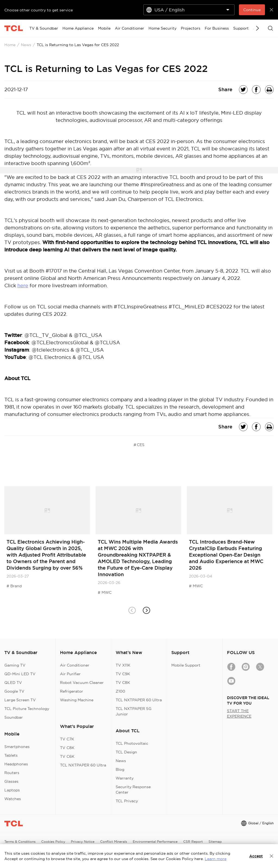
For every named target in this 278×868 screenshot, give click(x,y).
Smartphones (17, 747)
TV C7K (67, 739)
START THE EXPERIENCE (239, 714)
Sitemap (215, 842)
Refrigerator (72, 691)
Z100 (120, 691)
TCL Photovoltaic (132, 743)
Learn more (216, 859)
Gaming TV (15, 665)
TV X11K (123, 665)
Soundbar (14, 717)
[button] (146, 610)
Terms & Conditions (20, 842)
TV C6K (67, 756)
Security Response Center (133, 790)
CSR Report (193, 842)
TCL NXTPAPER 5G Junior (134, 711)
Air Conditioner (75, 665)
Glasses (11, 781)
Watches (13, 799)
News (26, 45)
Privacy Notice (83, 842)
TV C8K (67, 748)
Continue (252, 10)
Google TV (14, 691)
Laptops (12, 790)
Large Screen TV (20, 700)
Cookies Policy (53, 842)
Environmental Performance (155, 842)
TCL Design (126, 752)
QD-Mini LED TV (20, 674)
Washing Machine (77, 700)
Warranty (125, 778)
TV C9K (123, 674)
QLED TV (13, 683)
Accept (256, 856)
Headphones (16, 764)
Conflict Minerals (114, 842)
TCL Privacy (127, 801)
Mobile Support (186, 665)
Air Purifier (70, 674)
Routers (12, 773)
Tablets (11, 755)
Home (10, 45)
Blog (120, 769)
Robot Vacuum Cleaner (82, 683)
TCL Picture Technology (27, 709)
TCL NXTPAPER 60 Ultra (83, 765)
